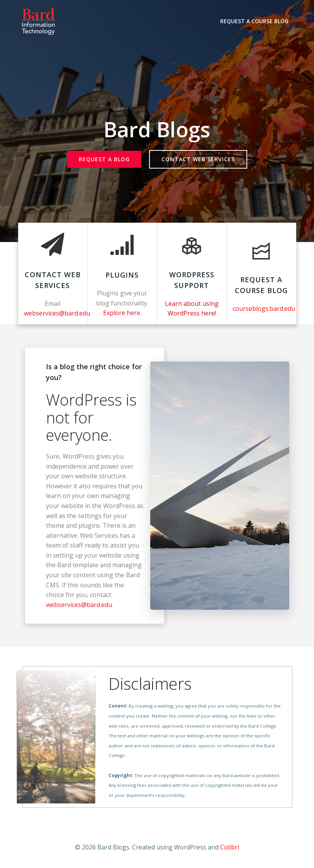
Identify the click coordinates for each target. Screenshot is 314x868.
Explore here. (122, 313)
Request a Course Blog (254, 21)
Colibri (230, 847)
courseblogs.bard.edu (264, 309)
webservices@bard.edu (79, 605)
